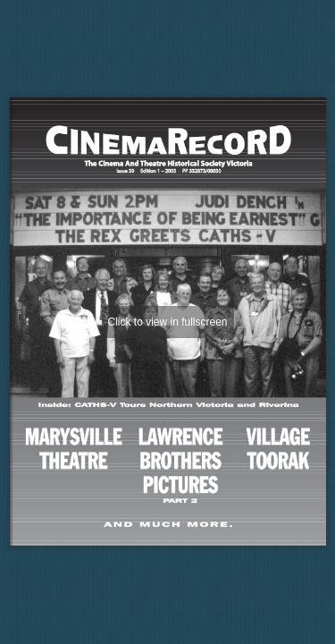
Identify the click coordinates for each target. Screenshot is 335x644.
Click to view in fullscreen (167, 322)
